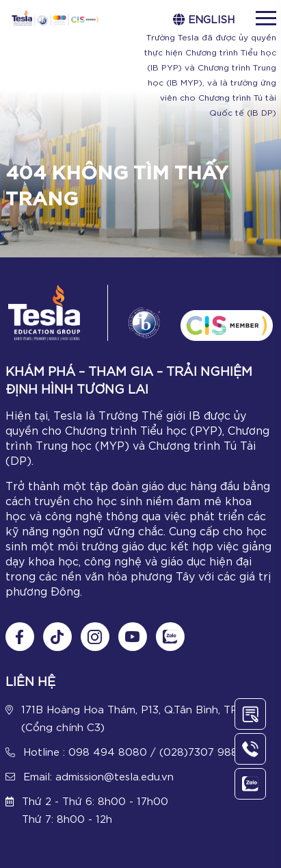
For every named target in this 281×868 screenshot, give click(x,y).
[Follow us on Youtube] (133, 637)
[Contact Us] (250, 714)
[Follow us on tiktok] (57, 637)
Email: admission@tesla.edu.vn (98, 776)
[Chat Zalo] (170, 637)
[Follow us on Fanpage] (20, 637)
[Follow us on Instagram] (95, 637)
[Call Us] (250, 749)
